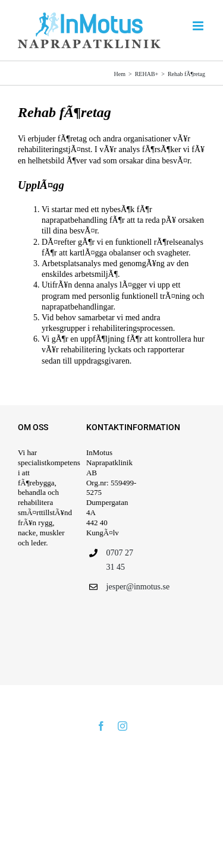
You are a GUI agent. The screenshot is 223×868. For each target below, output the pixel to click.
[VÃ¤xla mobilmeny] (199, 26)
